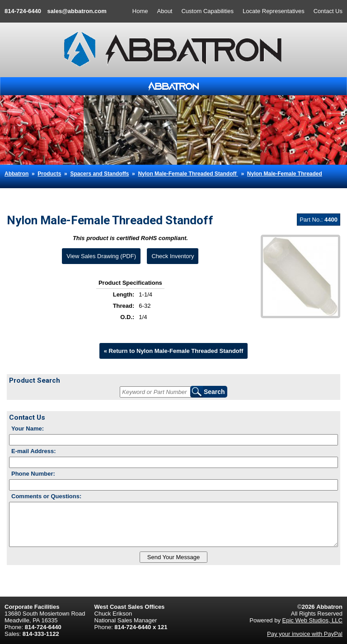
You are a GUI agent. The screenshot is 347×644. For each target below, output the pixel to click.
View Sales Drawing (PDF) (101, 256)
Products (49, 174)
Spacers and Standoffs (99, 174)
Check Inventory (173, 256)
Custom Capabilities (207, 11)
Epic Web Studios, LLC (312, 620)
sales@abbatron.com (77, 11)
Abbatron (16, 174)
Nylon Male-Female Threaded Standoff (188, 174)
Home (140, 11)
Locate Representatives (274, 11)
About (165, 11)
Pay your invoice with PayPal (305, 634)
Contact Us (328, 11)
